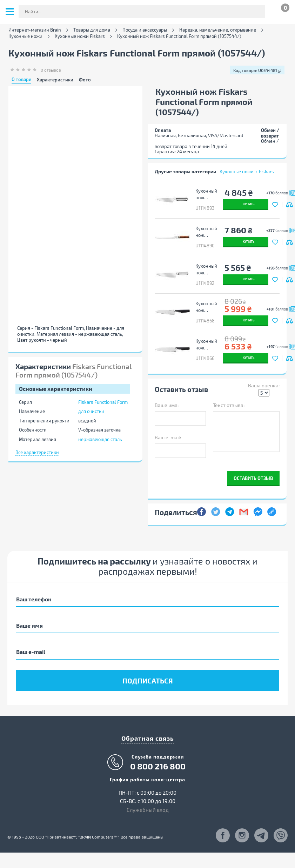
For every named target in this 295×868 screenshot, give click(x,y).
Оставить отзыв (253, 478)
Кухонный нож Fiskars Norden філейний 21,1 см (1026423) (206, 232)
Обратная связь (148, 738)
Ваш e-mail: (168, 437)
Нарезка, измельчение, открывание (218, 30)
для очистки (91, 411)
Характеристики (55, 80)
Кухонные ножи (25, 36)
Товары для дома (92, 30)
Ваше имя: (167, 405)
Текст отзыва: (229, 405)
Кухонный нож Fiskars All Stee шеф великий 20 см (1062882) (206, 269)
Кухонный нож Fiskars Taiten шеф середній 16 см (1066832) (206, 307)
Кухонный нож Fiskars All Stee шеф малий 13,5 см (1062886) (206, 194)
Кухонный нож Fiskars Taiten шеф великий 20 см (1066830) (206, 345)
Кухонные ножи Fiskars (80, 36)
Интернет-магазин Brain (35, 30)
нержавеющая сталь (100, 439)
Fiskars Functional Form (103, 402)
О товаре (21, 80)
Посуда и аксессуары (145, 30)
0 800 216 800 (158, 766)
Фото (85, 80)
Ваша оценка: (264, 385)
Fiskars (266, 172)
